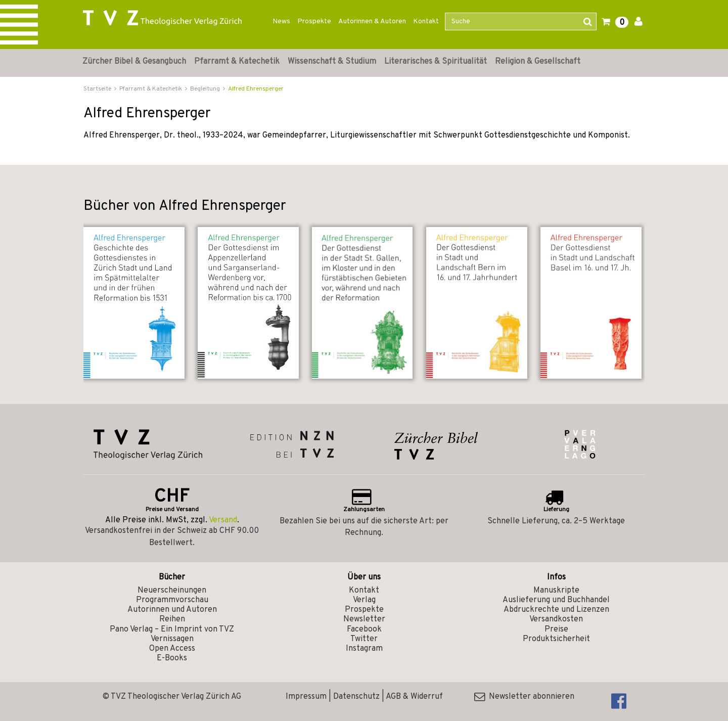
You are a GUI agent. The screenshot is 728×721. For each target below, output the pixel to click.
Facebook (364, 629)
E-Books (172, 658)
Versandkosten (556, 619)
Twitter (364, 639)
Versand (223, 520)
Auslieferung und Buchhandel (556, 600)
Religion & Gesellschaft (538, 62)
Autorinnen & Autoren (372, 21)
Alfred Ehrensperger (256, 89)
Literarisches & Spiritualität (436, 62)
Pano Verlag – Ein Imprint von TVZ (172, 629)
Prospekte (314, 21)
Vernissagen (172, 639)
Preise (556, 629)
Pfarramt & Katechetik (237, 62)
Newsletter (364, 619)
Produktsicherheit (556, 639)
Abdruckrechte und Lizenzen (556, 610)
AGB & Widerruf (414, 697)
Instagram (364, 649)
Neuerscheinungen (172, 591)
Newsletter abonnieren (524, 697)
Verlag (364, 600)
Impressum (306, 697)
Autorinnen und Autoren (172, 610)
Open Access (172, 649)
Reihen (172, 619)
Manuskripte (556, 591)
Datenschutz (356, 697)
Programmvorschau (172, 600)
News (281, 21)
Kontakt (426, 21)
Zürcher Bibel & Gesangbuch (134, 62)
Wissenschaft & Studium (332, 62)
